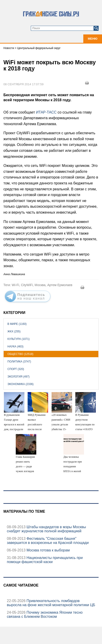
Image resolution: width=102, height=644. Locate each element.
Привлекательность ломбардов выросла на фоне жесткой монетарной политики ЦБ (51, 603)
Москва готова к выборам (48, 550)
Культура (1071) (19, 339)
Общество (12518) (21, 354)
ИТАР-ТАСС (46, 112)
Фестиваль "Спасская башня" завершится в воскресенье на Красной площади (48, 541)
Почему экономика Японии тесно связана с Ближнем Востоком (45, 614)
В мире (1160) (17, 324)
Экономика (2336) (21, 384)
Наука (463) (16, 347)
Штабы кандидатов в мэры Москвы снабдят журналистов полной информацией (46, 529)
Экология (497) (19, 377)
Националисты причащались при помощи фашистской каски (45, 560)
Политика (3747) (19, 362)
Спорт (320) (16, 369)
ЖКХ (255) (14, 331)
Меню (93, 39)
